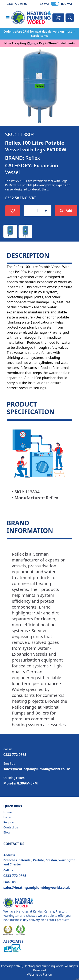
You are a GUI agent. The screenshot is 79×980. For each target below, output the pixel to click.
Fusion (47, 974)
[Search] (70, 18)
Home (8, 812)
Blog (7, 832)
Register (9, 822)
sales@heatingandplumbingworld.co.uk (37, 769)
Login (7, 817)
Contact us (11, 827)
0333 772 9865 (17, 4)
